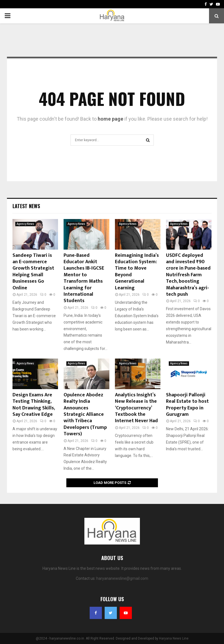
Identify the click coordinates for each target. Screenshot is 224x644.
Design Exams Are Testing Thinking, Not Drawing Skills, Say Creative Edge (34, 405)
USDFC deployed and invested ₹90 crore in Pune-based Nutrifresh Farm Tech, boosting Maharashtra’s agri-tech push (188, 275)
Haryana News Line (174, 638)
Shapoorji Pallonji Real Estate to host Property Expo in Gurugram (187, 405)
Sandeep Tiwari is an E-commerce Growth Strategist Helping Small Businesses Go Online (33, 272)
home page (110, 119)
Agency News (25, 224)
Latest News (26, 206)
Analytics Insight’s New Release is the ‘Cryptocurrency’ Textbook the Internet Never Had (136, 408)
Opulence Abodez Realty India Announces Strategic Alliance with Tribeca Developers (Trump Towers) (85, 414)
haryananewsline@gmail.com (122, 578)
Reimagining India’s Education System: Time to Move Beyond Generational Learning (137, 272)
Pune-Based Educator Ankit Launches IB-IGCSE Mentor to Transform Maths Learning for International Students (84, 278)
